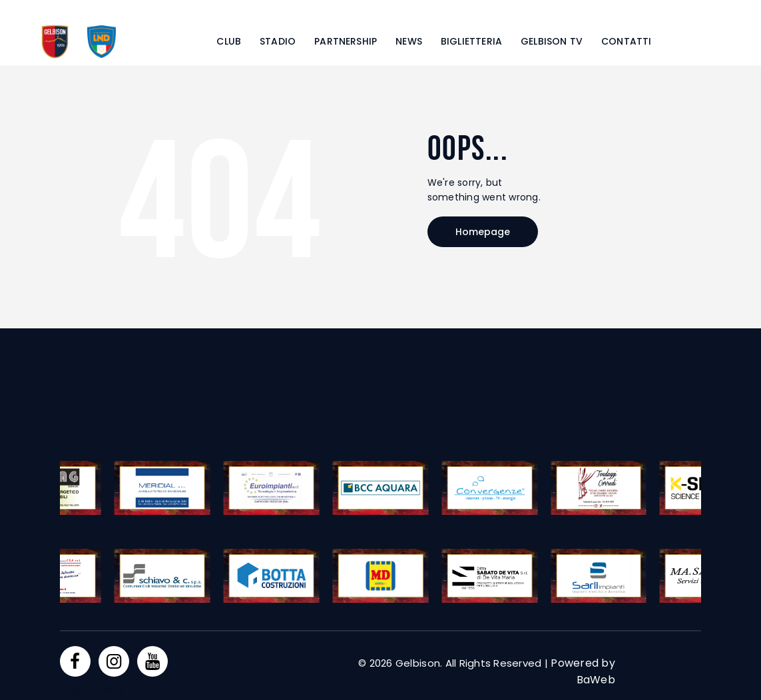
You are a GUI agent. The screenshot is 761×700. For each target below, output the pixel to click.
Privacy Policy (93, 689)
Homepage (483, 232)
